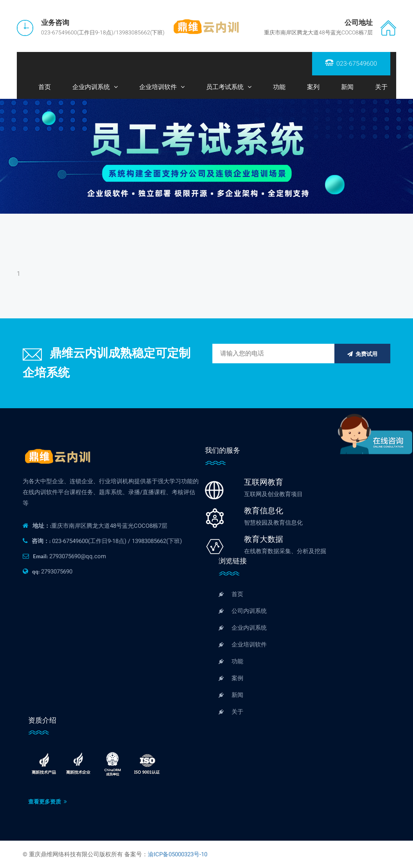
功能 (279, 87)
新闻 (347, 87)
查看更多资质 (48, 802)
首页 (45, 87)
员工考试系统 (225, 87)
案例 (231, 678)
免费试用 (362, 354)
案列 (313, 87)
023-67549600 (351, 64)
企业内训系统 (91, 87)
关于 (381, 87)
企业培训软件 (158, 87)
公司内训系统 (243, 611)
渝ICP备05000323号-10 (178, 854)
